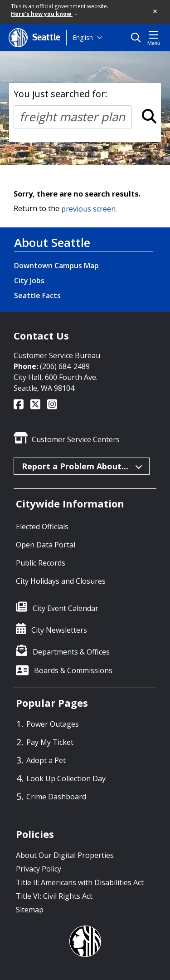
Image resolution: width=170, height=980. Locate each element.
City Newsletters (59, 630)
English (83, 37)
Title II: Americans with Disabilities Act (80, 882)
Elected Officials (42, 527)
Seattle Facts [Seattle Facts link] (37, 295)
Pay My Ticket (50, 742)
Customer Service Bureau (57, 355)
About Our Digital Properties (65, 855)
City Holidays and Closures (61, 581)
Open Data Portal (46, 545)
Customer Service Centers (76, 439)
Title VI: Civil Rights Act (54, 896)
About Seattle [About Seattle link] (52, 242)
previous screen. (89, 208)
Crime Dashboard (56, 797)
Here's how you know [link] (44, 14)
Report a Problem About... (82, 466)
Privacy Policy (39, 869)
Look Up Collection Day (66, 778)
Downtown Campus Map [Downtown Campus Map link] (56, 266)
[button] (155, 12)
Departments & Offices (71, 652)
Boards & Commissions (73, 670)
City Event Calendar (66, 608)
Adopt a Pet (46, 760)
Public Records (41, 563)
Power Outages (53, 724)
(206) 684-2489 (65, 366)
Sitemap (30, 910)
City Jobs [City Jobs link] (29, 281)
